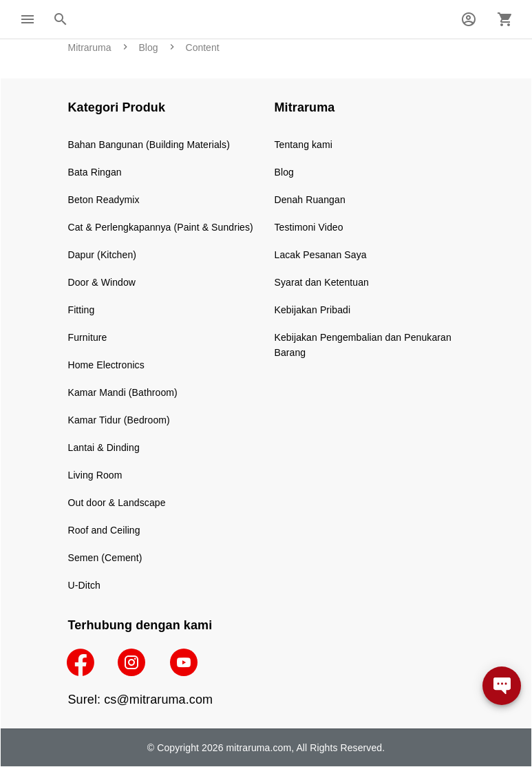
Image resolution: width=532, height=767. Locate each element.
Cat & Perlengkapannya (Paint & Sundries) (161, 227)
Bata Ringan (95, 172)
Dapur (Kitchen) (103, 255)
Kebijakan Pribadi (313, 310)
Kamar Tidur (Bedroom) (119, 420)
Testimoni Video (309, 227)
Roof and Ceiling (104, 530)
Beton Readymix (104, 200)
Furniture (88, 337)
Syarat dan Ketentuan (322, 282)
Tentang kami (304, 145)
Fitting (82, 310)
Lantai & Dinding (104, 448)
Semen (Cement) (105, 558)
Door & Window (102, 282)
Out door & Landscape (117, 503)
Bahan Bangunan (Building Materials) (149, 145)
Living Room (95, 475)
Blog (284, 172)
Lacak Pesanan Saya (321, 255)
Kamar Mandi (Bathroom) (123, 392)
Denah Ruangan (310, 200)
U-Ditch (84, 585)
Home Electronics (106, 365)
